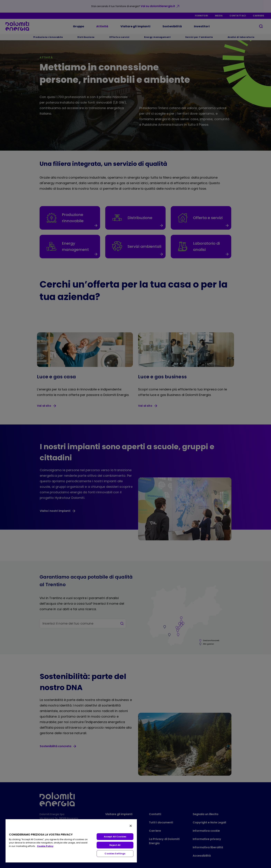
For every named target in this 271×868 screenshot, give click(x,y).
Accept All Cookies (115, 837)
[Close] (131, 826)
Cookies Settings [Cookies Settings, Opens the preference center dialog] (115, 854)
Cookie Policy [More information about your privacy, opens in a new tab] (45, 846)
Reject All (115, 845)
